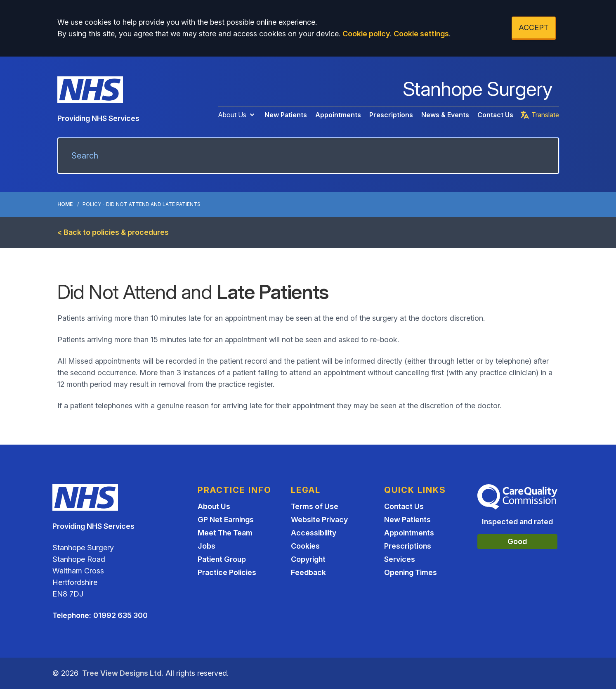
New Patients (286, 115)
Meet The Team (225, 533)
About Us (237, 115)
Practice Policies (227, 572)
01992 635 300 (120, 615)
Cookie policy (366, 34)
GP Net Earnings (226, 520)
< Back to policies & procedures (113, 232)
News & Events (445, 115)
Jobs (207, 546)
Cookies (305, 546)
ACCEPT (534, 27)
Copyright (308, 559)
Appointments (338, 115)
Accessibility (314, 533)
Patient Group (222, 559)
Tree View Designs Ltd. (123, 673)
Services (400, 559)
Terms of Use (315, 506)
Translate (539, 115)
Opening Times (411, 572)
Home (65, 204)
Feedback (308, 572)
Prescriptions (391, 115)
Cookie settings (421, 34)
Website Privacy (319, 520)
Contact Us (495, 115)
